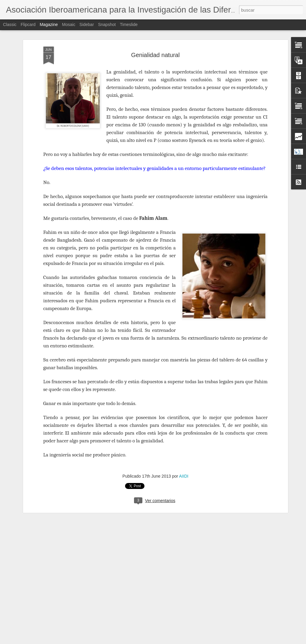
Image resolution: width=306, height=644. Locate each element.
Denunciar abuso (196, 641)
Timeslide (129, 24)
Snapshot (107, 24)
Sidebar (87, 24)
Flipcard (28, 24)
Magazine (49, 24)
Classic (10, 24)
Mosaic (68, 24)
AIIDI (184, 436)
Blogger (176, 641)
